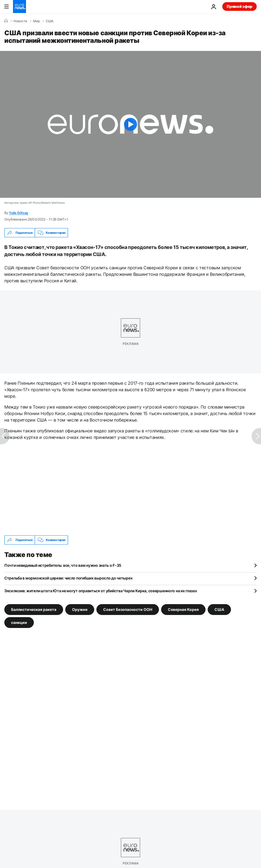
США (50, 21)
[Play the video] (130, 124)
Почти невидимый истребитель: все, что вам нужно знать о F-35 (63, 565)
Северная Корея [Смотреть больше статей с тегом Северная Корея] (183, 609)
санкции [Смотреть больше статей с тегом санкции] (19, 622)
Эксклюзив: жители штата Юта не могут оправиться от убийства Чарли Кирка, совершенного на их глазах (101, 591)
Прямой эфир (239, 6)
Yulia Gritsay (19, 213)
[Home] (6, 21)
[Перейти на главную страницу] (19, 7)
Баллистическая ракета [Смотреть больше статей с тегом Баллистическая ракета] (34, 609)
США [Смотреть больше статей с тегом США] (219, 609)
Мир (36, 21)
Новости (20, 21)
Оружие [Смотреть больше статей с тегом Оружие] (80, 609)
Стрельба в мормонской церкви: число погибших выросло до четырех (68, 578)
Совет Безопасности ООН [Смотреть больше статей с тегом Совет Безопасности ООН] (128, 609)
